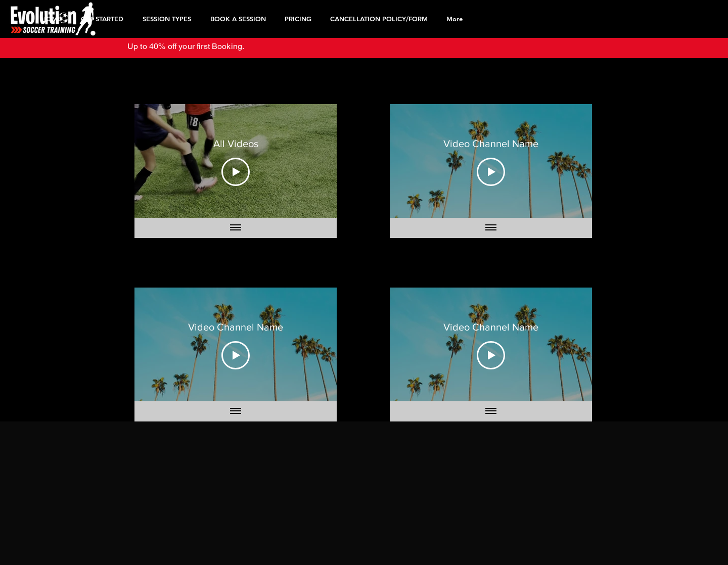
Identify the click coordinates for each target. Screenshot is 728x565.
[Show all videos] (236, 228)
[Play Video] (236, 171)
